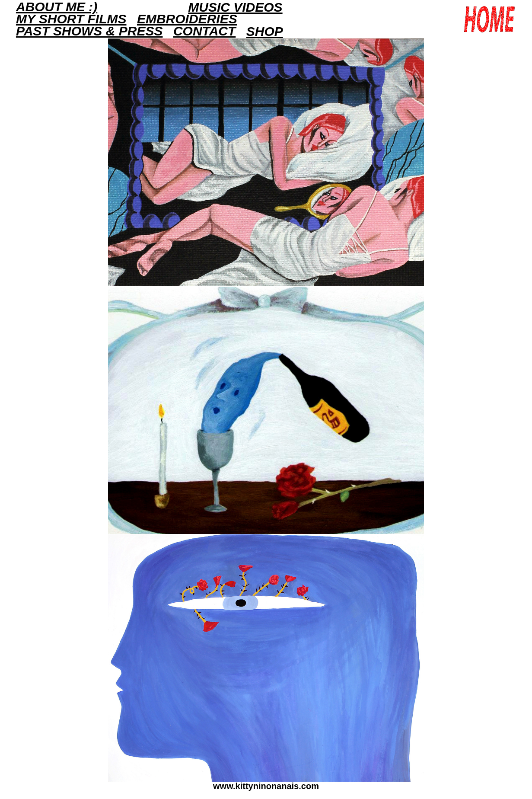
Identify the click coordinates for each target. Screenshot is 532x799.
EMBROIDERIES (187, 19)
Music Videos (235, 7)
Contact (204, 31)
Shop (265, 31)
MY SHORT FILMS (71, 19)
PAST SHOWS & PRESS (89, 31)
